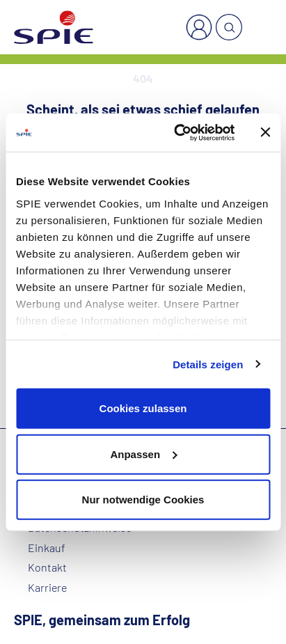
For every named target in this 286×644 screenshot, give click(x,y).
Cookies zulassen (143, 408)
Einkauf (47, 548)
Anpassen (143, 454)
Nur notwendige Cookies (143, 500)
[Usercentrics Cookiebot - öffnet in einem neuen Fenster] (177, 132)
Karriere (47, 588)
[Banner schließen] (265, 132)
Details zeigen (208, 364)
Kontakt (47, 567)
